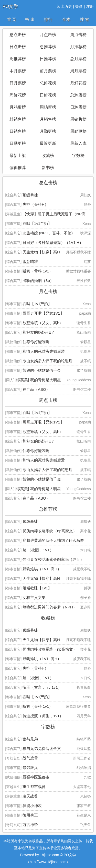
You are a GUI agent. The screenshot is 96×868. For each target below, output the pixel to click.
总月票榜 (78, 59)
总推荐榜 (48, 47)
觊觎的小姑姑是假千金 (42, 370)
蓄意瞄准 (30, 262)
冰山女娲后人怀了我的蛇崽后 (47, 361)
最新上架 (18, 156)
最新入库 (78, 143)
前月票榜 (48, 71)
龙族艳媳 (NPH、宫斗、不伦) (48, 233)
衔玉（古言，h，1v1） (42, 687)
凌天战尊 (30, 796)
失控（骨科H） (35, 204)
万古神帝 (30, 825)
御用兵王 (30, 815)
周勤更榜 (78, 131)
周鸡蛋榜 (48, 107)
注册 (90, 6)
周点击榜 (78, 35)
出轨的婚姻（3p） (38, 281)
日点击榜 (18, 47)
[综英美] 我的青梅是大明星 (38, 380)
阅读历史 (64, 6)
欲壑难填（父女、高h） (43, 323)
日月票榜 (18, 83)
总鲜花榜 (48, 83)
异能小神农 (32, 806)
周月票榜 (78, 71)
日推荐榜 (48, 59)
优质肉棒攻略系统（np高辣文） (50, 531)
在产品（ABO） (36, 389)
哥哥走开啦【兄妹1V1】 (43, 313)
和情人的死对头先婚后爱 (44, 351)
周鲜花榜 (18, 95)
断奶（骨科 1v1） (38, 271)
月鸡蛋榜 (18, 107)
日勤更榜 (18, 143)
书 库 (30, 19)
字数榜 (78, 156)
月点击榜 (48, 35)
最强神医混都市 (36, 777)
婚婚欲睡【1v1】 (37, 588)
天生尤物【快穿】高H (41, 252)
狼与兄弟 (30, 739)
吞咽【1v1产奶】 (37, 223)
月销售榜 (48, 119)
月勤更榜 (48, 131)
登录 (79, 6)
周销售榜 (78, 119)
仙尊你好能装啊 (36, 342)
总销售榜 (18, 119)
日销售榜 (18, 131)
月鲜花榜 (78, 83)
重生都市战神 (34, 787)
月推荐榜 (78, 47)
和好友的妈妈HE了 (39, 332)
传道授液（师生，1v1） (43, 716)
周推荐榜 (18, 59)
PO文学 (10, 6)
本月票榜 (18, 71)
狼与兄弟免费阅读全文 (42, 749)
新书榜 (48, 168)
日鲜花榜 (48, 95)
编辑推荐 (18, 168)
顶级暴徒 (30, 195)
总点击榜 (18, 35)
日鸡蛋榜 (78, 107)
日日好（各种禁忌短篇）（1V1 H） (53, 242)
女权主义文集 (34, 597)
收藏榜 (48, 156)
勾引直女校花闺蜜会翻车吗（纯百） (53, 559)
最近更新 (48, 143)
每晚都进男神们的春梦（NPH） (50, 607)
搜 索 (84, 19)
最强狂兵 (30, 768)
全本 (66, 19)
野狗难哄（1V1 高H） (42, 569)
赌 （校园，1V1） (38, 550)
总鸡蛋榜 (78, 95)
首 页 (12, 19)
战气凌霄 (30, 758)
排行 (48, 19)
